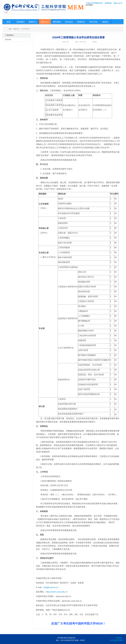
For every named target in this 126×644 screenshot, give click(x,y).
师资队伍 (81, 22)
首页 (9, 22)
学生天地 (93, 22)
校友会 (105, 22)
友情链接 (120, 638)
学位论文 (69, 22)
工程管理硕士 (10, 35)
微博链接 (108, 3)
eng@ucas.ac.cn (51, 587)
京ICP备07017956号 (117, 640)
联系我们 (21, 22)
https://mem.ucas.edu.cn (57, 592)
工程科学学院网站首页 (94, 3)
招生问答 (8, 40)
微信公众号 (118, 3)
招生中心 (45, 22)
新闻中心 (33, 22)
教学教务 (57, 22)
